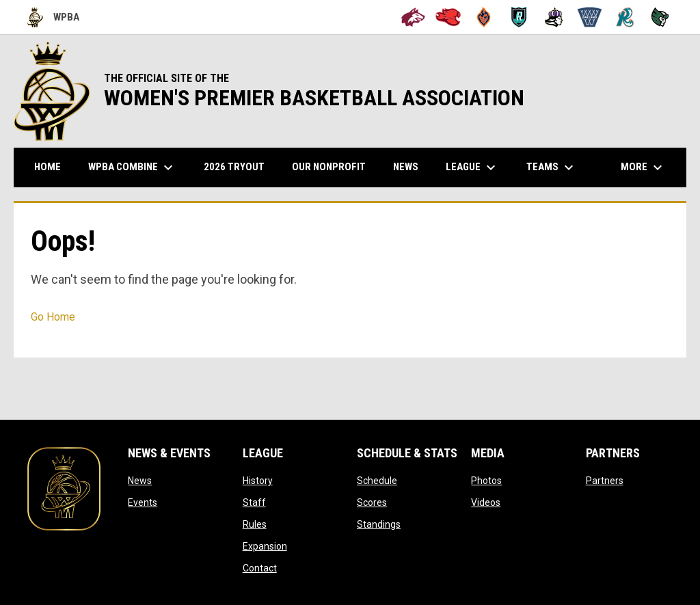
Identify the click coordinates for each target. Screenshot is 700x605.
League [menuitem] (472, 167)
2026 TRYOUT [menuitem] (239, 166)
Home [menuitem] (48, 167)
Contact (260, 568)
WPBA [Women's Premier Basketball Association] (53, 17)
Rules (255, 524)
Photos (486, 481)
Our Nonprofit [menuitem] (334, 166)
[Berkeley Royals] (519, 17)
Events (143, 502)
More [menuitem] (643, 167)
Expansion (265, 546)
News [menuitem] (406, 167)
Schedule (377, 481)
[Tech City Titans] (660, 17)
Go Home (53, 317)
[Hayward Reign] (554, 17)
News (140, 481)
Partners (605, 481)
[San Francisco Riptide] (625, 17)
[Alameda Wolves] (413, 17)
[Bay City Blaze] (484, 17)
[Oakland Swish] (590, 17)
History (258, 481)
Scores (372, 502)
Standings (379, 524)
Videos (486, 502)
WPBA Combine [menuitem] (132, 167)
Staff (254, 502)
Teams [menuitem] (552, 167)
